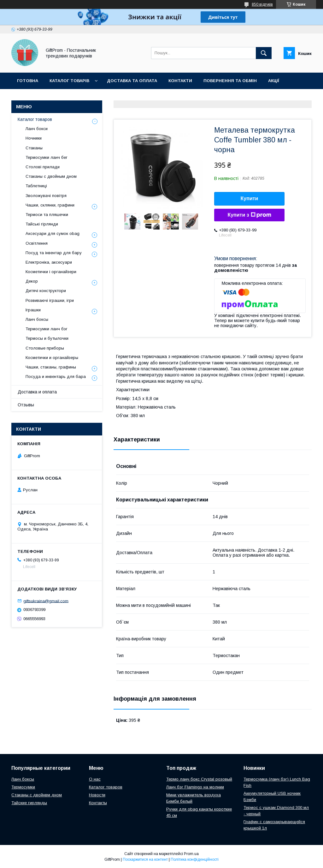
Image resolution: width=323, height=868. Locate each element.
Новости (97, 795)
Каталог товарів (69, 81)
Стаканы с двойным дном (51, 176)
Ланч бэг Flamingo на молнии (195, 787)
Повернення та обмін (230, 81)
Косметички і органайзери (51, 272)
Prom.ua (191, 854)
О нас (95, 779)
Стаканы (34, 148)
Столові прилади (43, 167)
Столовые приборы (45, 348)
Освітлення (37, 243)
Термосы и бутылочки (47, 338)
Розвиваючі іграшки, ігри (50, 300)
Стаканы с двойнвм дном (37, 795)
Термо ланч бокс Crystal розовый (199, 779)
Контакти (180, 81)
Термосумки (23, 787)
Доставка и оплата (37, 392)
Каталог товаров (35, 119)
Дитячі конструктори (46, 291)
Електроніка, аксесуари (49, 262)
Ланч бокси (37, 129)
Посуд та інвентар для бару (54, 253)
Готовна (28, 81)
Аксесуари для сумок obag (53, 233)
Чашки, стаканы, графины (51, 367)
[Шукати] (264, 53)
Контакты (98, 803)
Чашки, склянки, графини (50, 205)
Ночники (34, 138)
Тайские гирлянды (29, 803)
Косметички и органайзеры (52, 358)
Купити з (249, 215)
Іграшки (33, 310)
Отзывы (26, 405)
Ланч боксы (37, 319)
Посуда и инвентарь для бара (56, 377)
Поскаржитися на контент (145, 859)
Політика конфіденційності (195, 859)
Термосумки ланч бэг (47, 329)
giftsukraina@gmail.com (46, 601)
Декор (32, 281)
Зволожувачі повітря (46, 196)
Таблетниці (36, 186)
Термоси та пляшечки (47, 215)
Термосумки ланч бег (47, 157)
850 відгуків (262, 4)
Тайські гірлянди (42, 224)
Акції (274, 81)
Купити (250, 198)
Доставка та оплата (132, 81)
